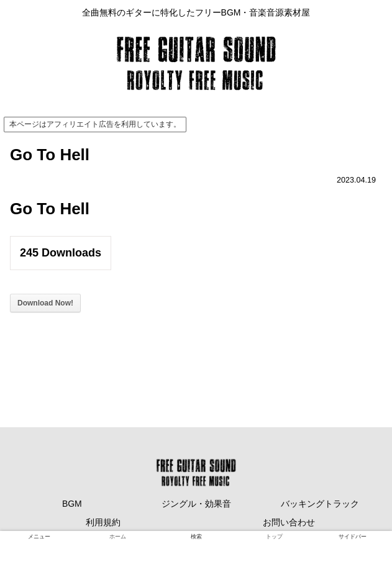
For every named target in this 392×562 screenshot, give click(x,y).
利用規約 (103, 522)
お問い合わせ (289, 522)
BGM (72, 504)
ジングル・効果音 (196, 504)
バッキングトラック (320, 504)
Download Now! (45, 303)
